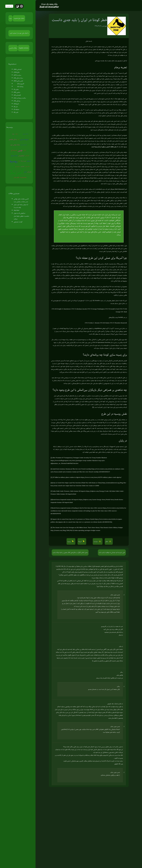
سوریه (12, 166)
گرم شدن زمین (24, 145)
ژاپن (18, 139)
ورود (10, 18)
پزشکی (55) (17, 101)
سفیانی (20, 134)
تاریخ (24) (16, 104)
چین (20, 150)
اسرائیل (29, 161)
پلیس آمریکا (23, 161)
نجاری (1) (16, 89)
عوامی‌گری (29, 172)
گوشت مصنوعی (18, 222)
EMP (29, 145)
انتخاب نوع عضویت (19, 18)
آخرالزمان (22, 166)
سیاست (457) (18, 75)
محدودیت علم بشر (20, 177)
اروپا (19, 161)
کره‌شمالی (27, 156)
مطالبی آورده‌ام (69, 431)
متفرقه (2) (16, 109)
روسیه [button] (69, 541)
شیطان (17, 134)
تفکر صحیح (14, 156)
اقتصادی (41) (17, 95)
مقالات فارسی (13, 48)
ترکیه (30, 139)
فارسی (10, 6)
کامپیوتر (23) (21, 84)
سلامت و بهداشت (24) (20, 98)
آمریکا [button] (80, 541)
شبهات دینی (24, 139)
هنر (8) (16, 107)
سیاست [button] (96, 541)
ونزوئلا (28, 150)
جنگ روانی (27, 166)
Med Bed (16, 210)
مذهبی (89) (17, 92)
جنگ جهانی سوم (15, 145)
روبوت (13, 134)
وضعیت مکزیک (109, 264)
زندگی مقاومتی (13, 139)
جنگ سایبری (26, 134)
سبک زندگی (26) (18, 78)
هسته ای (14, 150)
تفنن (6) (16, 112)
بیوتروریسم (18, 166)
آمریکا (16, 172)
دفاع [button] (107, 541)
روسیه (13, 161)
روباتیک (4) (20, 86)
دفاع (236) (17, 72)
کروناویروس (21, 156)
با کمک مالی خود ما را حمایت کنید (19, 33)
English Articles (24, 48)
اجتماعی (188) (18, 69)
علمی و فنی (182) (18, 81)
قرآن (25, 172)
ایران (25, 150)
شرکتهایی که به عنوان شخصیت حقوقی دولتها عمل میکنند (21, 216)
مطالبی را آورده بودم (64, 141)
